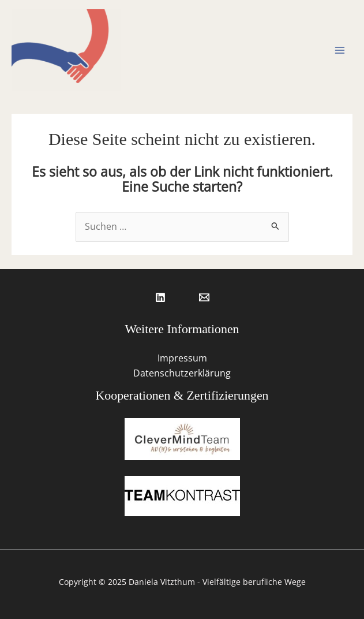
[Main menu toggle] (340, 50)
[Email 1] (204, 297)
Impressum (182, 358)
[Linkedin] (160, 297)
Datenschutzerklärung (182, 373)
